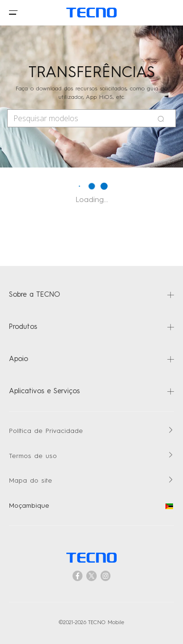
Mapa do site (31, 481)
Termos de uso (33, 456)
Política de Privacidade (46, 431)
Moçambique (91, 506)
